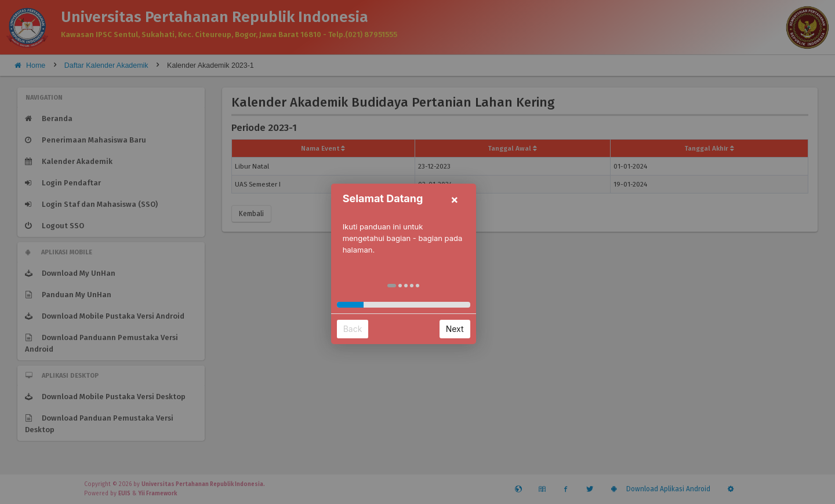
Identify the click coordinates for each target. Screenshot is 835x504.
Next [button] (469, 317)
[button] (406, 274)
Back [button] (367, 317)
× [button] (469, 188)
